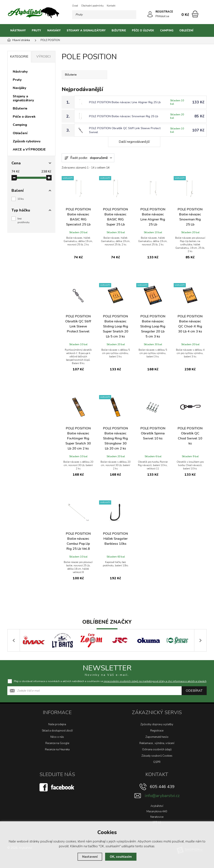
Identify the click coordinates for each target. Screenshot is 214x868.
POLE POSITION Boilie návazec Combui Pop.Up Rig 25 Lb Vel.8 (78, 541)
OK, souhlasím (121, 857)
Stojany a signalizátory (86, 31)
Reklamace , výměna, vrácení (157, 743)
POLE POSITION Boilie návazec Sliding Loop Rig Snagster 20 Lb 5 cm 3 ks (153, 326)
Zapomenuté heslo (157, 737)
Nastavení (90, 857)
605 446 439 (162, 787)
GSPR (157, 762)
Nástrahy (18, 31)
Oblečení (186, 31)
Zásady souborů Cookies (157, 756)
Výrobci (43, 57)
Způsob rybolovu (27, 141)
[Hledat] (132, 15)
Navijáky (54, 31)
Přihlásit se (162, 16)
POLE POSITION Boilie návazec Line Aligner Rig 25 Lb (125, 102)
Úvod (75, 6)
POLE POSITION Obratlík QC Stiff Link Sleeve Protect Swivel (78, 324)
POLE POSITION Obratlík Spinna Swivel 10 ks (153, 433)
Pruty (36, 31)
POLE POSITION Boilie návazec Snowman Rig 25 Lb (124, 116)
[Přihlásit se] (150, 14)
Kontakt (111, 6)
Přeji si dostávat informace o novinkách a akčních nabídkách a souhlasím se (110, 681)
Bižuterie (119, 31)
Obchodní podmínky (92, 6)
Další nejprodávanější (134, 142)
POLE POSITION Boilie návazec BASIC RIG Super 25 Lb (115, 217)
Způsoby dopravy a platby (157, 724)
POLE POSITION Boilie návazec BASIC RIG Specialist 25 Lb (78, 217)
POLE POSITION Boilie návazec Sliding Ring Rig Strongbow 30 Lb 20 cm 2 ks (115, 438)
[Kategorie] (201, 31)
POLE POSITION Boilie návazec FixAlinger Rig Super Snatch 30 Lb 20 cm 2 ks (78, 438)
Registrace (157, 731)
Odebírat (194, 691)
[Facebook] (57, 787)
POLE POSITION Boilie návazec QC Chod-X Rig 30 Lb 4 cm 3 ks (190, 324)
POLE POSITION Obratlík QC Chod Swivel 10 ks (190, 436)
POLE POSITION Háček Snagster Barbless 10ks (115, 539)
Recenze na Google (57, 743)
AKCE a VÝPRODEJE (29, 149)
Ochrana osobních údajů (157, 750)
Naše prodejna (57, 724)
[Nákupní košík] (195, 14)
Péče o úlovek (143, 31)
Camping (167, 31)
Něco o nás (57, 737)
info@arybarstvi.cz (162, 796)
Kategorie (19, 57)
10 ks (21, 199)
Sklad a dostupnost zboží (57, 731)
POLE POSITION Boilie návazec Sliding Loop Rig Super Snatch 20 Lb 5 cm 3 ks (116, 326)
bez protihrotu (24, 220)
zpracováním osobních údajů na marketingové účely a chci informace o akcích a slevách (155, 681)
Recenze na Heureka (57, 750)
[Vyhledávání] (104, 15)
